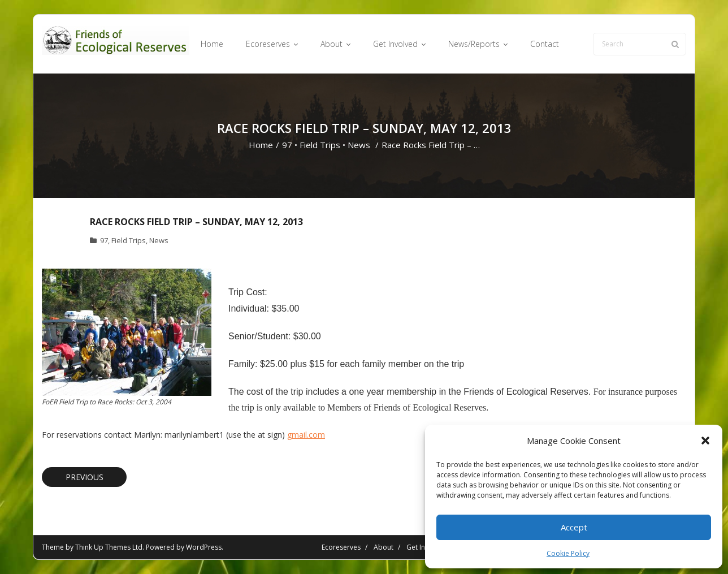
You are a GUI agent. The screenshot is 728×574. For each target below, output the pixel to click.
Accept (574, 527)
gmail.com (306, 435)
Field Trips (320, 145)
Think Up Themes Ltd (109, 547)
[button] (705, 441)
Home (261, 145)
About (383, 547)
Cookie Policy (568, 553)
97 (287, 145)
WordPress (204, 547)
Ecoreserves (341, 547)
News (359, 145)
